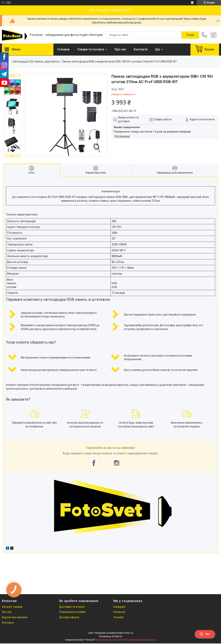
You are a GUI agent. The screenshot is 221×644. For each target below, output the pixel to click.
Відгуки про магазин (15, 617)
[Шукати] (190, 35)
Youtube (119, 617)
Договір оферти (69, 617)
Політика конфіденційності (141, 640)
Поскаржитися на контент (111, 640)
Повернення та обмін (72, 612)
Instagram (120, 607)
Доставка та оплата (72, 607)
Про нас (120, 49)
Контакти (141, 49)
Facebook (119, 612)
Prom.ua (129, 633)
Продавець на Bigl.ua (111, 636)
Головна (63, 49)
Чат (205, 634)
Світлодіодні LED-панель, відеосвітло (36, 61)
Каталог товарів (12, 607)
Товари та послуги (91, 49)
